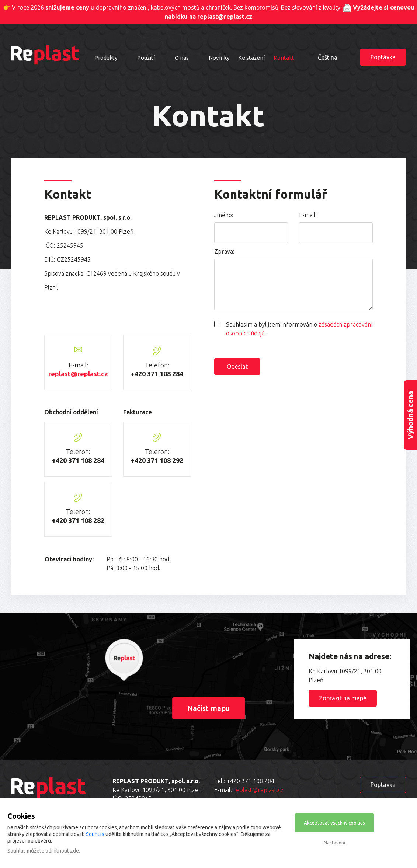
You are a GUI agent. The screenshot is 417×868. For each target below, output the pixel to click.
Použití (146, 58)
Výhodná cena (410, 415)
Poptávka (383, 57)
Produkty (106, 58)
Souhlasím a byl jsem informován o (299, 329)
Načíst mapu (208, 708)
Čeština (328, 57)
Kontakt (284, 58)
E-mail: (308, 215)
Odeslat (237, 366)
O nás (182, 58)
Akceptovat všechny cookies (334, 823)
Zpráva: (224, 251)
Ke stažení (251, 58)
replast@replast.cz (78, 374)
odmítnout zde (62, 851)
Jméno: (224, 215)
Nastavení (334, 843)
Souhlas (95, 834)
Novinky (219, 58)
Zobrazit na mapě (343, 698)
